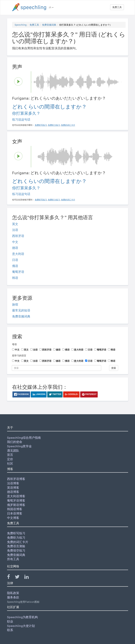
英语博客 (13, 488)
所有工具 (13, 559)
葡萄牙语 (18, 272)
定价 (10, 459)
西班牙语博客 (16, 479)
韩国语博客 (15, 509)
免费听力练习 (16, 538)
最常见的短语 (21, 310)
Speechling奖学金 (19, 446)
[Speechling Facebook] (11, 578)
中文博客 (13, 518)
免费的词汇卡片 (18, 542)
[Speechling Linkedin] (29, 578)
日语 (15, 260)
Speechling (21, 25)
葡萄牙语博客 (16, 501)
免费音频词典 (49, 25)
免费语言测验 (16, 546)
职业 (10, 621)
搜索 (114, 368)
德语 (15, 248)
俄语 (15, 266)
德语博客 (13, 492)
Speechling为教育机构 (22, 617)
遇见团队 (13, 451)
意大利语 (18, 254)
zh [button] (51, 7)
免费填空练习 (16, 551)
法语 (15, 230)
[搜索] (57, 368)
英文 (15, 224)
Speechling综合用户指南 (24, 438)
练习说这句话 (21, 119)
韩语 (15, 278)
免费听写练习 (16, 533)
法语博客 (13, 483)
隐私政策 (13, 593)
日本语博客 (15, 513)
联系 (10, 630)
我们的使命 (15, 442)
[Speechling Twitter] (19, 578)
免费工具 (117, 7)
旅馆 (15, 304)
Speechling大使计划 (21, 626)
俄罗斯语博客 (16, 505)
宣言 (10, 455)
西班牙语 (18, 236)
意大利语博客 (16, 496)
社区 (10, 463)
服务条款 (13, 597)
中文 (15, 242)
